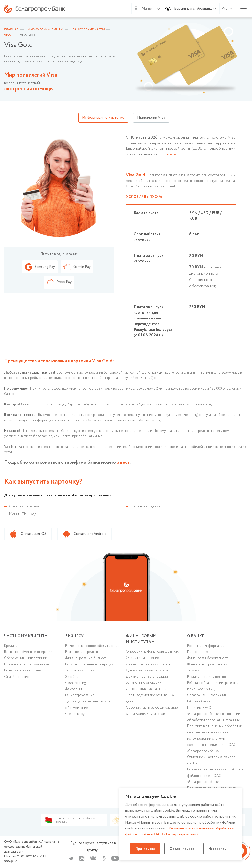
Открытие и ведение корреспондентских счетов (148, 661)
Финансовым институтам (141, 639)
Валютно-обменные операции (28, 652)
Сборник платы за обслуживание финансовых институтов (152, 711)
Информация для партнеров (148, 689)
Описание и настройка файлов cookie (211, 760)
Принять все (145, 849)
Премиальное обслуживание (27, 664)
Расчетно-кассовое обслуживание (92, 646)
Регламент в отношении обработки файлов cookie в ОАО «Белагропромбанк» (215, 776)
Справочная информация (207, 695)
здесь (171, 154)
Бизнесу (74, 636)
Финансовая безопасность (208, 658)
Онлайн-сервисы (18, 677)
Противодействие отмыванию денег (150, 698)
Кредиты (11, 646)
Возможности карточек (23, 670)
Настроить (217, 849)
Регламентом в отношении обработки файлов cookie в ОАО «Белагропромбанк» (179, 831)
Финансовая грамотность (207, 664)
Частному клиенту (26, 636)
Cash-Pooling (76, 683)
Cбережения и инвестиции (26, 658)
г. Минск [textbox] (146, 9)
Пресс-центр (197, 652)
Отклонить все (182, 849)
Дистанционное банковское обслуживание (88, 704)
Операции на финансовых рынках (152, 652)
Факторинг (74, 689)
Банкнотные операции (144, 683)
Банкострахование (80, 695)
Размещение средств (82, 652)
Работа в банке (199, 701)
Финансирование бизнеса (86, 658)
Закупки (193, 670)
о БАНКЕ (196, 636)
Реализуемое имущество (207, 677)
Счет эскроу (75, 714)
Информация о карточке (103, 118)
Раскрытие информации (206, 646)
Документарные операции (147, 677)
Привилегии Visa (151, 118)
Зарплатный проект (81, 670)
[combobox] (145, 9)
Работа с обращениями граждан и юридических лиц (213, 686)
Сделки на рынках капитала (147, 670)
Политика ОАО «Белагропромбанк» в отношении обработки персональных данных (214, 714)
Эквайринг (73, 677)
